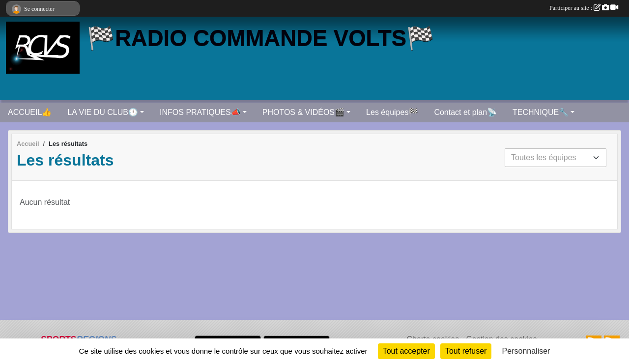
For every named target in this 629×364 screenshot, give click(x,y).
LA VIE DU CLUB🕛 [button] (103, 112)
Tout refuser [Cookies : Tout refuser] (466, 351)
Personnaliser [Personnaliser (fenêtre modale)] (526, 351)
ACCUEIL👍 (30, 112)
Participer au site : (584, 8)
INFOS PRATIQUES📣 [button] (200, 112)
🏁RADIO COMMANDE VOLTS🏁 (261, 38)
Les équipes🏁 (392, 112)
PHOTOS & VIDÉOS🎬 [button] (303, 112)
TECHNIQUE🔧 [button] (541, 112)
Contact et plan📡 (465, 112)
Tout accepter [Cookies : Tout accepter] (406, 351)
